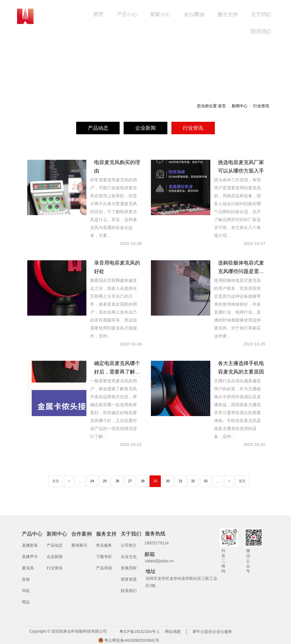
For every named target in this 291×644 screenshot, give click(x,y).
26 (117, 481)
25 (105, 481)
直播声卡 (30, 557)
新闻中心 (161, 14)
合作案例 (194, 14)
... (80, 481)
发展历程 (129, 568)
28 (143, 481)
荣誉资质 (129, 579)
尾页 (242, 481)
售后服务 (104, 545)
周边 (26, 602)
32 (193, 481)
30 (168, 481)
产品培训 (104, 568)
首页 (98, 14)
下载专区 (104, 557)
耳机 (26, 591)
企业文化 (129, 557)
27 (130, 481)
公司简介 (129, 545)
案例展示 (79, 545)
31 (180, 481)
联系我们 (261, 32)
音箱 (26, 579)
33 (206, 481)
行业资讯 (261, 106)
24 (92, 481)
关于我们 (261, 14)
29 (155, 481)
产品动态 (98, 128)
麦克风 (28, 568)
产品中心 (127, 14)
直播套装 (30, 545)
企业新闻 (145, 128)
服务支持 (228, 14)
